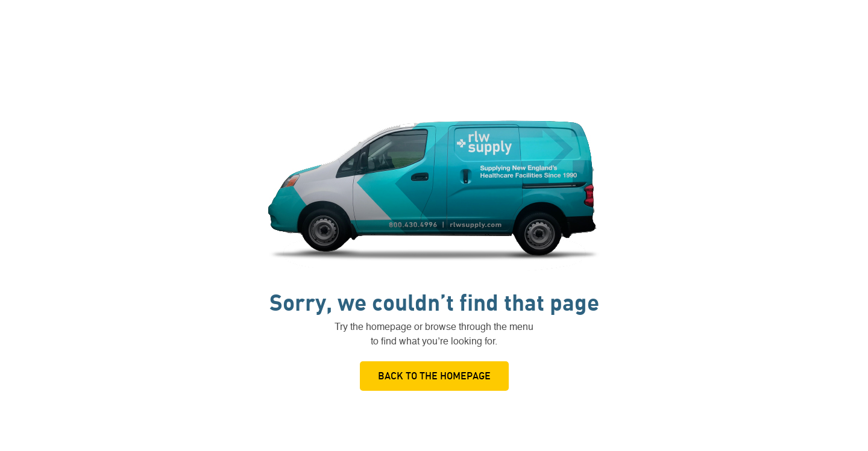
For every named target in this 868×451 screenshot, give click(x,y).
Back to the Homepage (434, 376)
